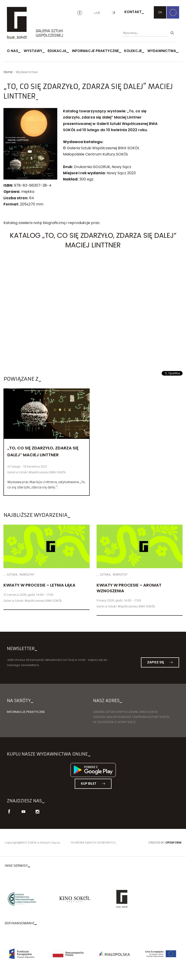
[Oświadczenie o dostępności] (80, 13)
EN (160, 12)
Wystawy (33, 51)
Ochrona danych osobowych (93, 843)
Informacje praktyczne (95, 51)
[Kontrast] (114, 13)
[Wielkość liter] (97, 13)
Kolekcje (133, 51)
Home (8, 72)
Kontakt (133, 12)
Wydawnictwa (162, 51)
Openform (173, 843)
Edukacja (57, 51)
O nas (13, 51)
